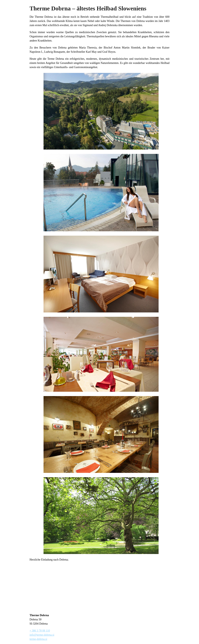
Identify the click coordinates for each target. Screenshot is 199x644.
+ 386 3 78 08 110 (40, 631)
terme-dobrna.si (38, 639)
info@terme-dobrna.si (42, 635)
